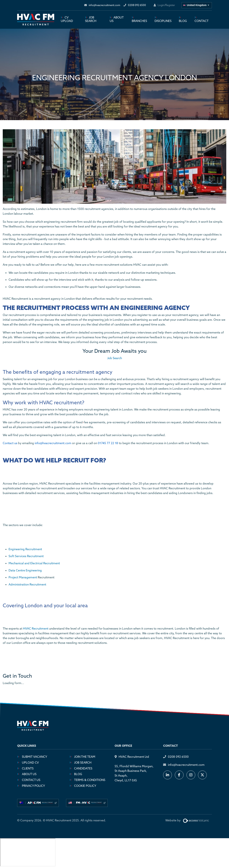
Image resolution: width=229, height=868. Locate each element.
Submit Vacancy (34, 757)
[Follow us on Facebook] (179, 775)
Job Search (91, 19)
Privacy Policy (33, 786)
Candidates (83, 769)
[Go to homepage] (36, 20)
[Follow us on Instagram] (191, 775)
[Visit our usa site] (87, 803)
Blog (183, 21)
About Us (117, 19)
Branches (139, 21)
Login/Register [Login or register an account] (166, 5)
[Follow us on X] (202, 775)
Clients (28, 769)
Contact (202, 21)
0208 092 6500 (178, 757)
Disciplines (163, 21)
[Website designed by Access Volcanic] (196, 821)
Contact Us (31, 780)
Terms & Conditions (90, 780)
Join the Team (85, 757)
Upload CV (30, 763)
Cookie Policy (85, 786)
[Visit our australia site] (38, 803)
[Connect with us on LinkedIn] (168, 775)
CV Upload (67, 19)
